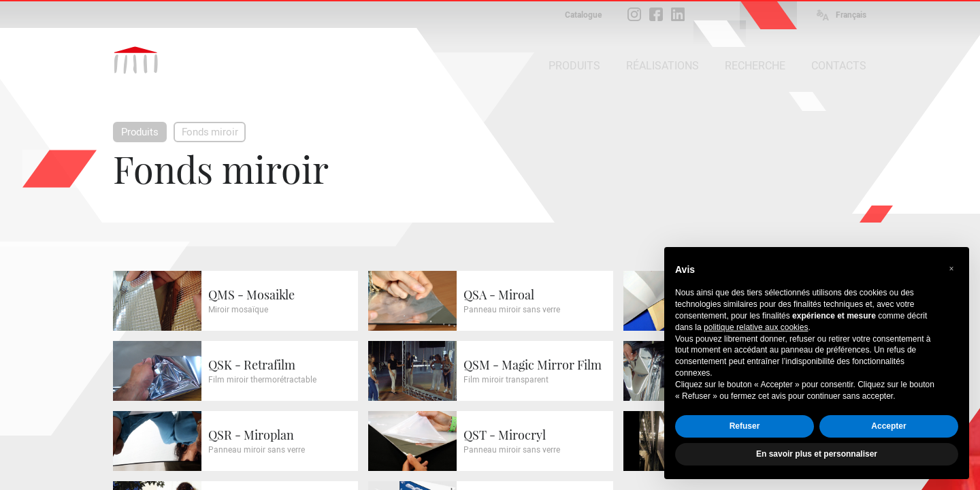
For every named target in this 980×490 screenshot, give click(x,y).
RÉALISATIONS (663, 66)
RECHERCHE (755, 66)
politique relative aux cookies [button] (756, 327)
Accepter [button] (888, 426)
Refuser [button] (745, 426)
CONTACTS (839, 66)
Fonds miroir (210, 132)
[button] (951, 269)
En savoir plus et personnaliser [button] (817, 454)
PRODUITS (574, 66)
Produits (140, 132)
